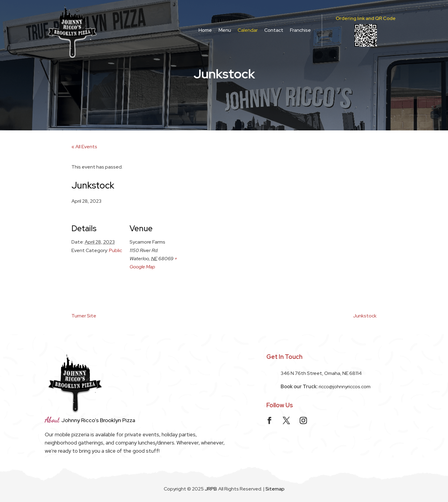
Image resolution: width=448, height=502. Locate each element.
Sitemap (275, 489)
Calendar (248, 30)
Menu (225, 30)
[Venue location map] (220, 256)
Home (205, 30)
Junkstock (365, 316)
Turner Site (84, 316)
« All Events (84, 147)
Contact (274, 30)
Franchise (300, 30)
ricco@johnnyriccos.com (345, 387)
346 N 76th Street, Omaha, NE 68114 (321, 373)
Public (115, 250)
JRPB (211, 489)
